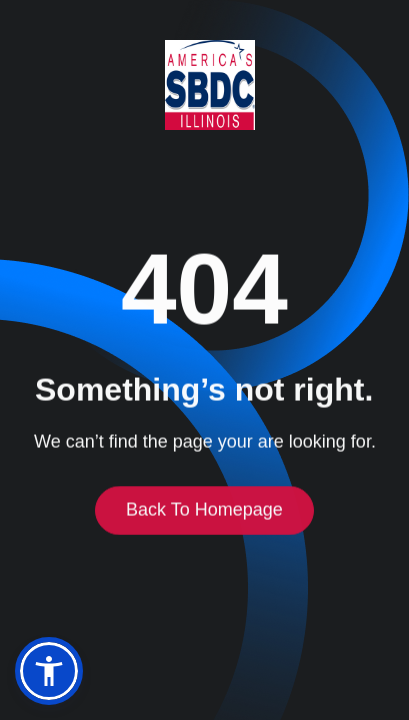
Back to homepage (204, 512)
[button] (49, 671)
